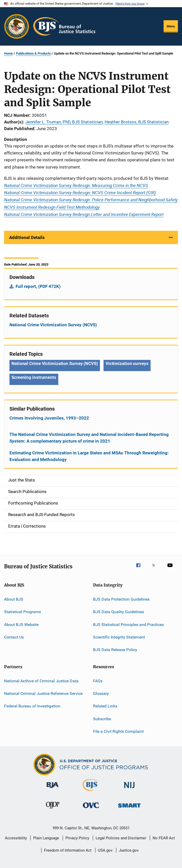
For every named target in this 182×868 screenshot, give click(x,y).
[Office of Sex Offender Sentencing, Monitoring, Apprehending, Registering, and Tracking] (129, 808)
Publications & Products (33, 53)
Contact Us (14, 637)
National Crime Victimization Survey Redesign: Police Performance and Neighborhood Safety (91, 200)
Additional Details (27, 237)
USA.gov (105, 850)
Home (8, 53)
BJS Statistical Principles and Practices (128, 624)
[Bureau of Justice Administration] (53, 789)
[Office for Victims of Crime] (91, 809)
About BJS (14, 599)
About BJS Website (21, 624)
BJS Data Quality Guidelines (118, 612)
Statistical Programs (22, 612)
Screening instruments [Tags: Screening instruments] (34, 377)
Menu (171, 26)
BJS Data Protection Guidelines (121, 599)
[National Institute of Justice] (129, 789)
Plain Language (46, 838)
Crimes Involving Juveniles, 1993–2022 (49, 418)
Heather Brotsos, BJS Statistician (137, 122)
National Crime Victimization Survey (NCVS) (53, 325)
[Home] (64, 26)
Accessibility (16, 838)
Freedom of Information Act (68, 850)
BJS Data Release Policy (115, 650)
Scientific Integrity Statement (119, 637)
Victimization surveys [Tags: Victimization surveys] (127, 363)
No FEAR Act (164, 838)
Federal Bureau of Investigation (32, 706)
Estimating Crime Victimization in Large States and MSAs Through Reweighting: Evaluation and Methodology (89, 456)
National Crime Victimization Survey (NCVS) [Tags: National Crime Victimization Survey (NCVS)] (55, 363)
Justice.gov (129, 850)
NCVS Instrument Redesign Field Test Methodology (52, 207)
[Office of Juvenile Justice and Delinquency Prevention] (53, 810)
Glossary (101, 693)
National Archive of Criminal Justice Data (41, 681)
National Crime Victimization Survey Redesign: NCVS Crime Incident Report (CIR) (80, 192)
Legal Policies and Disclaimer (121, 838)
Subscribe (102, 719)
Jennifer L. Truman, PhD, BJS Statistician (64, 122)
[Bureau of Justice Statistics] (91, 792)
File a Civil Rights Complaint (118, 731)
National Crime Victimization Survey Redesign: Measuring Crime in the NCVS (76, 185)
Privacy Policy (77, 838)
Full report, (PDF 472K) (38, 286)
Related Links (105, 706)
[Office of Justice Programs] (17, 26)
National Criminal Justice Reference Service (43, 693)
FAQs (98, 681)
